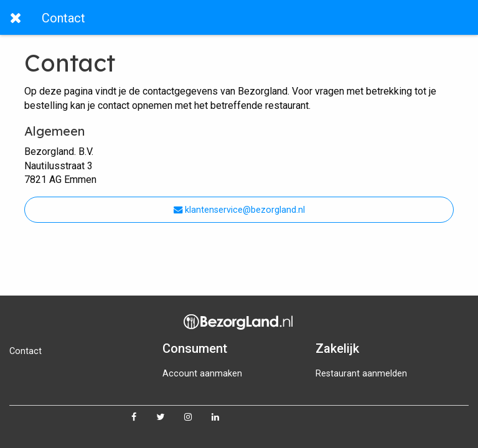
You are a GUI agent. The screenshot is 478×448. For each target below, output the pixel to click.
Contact (26, 351)
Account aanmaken (202, 374)
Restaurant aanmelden (361, 374)
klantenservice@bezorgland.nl (239, 210)
